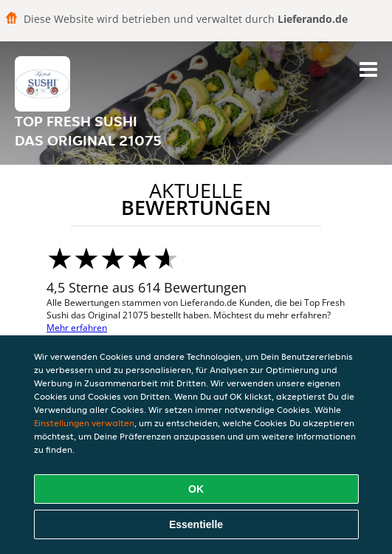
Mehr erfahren (77, 328)
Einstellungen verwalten (84, 423)
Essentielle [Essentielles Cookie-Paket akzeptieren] (196, 524)
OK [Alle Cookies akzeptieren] (196, 489)
